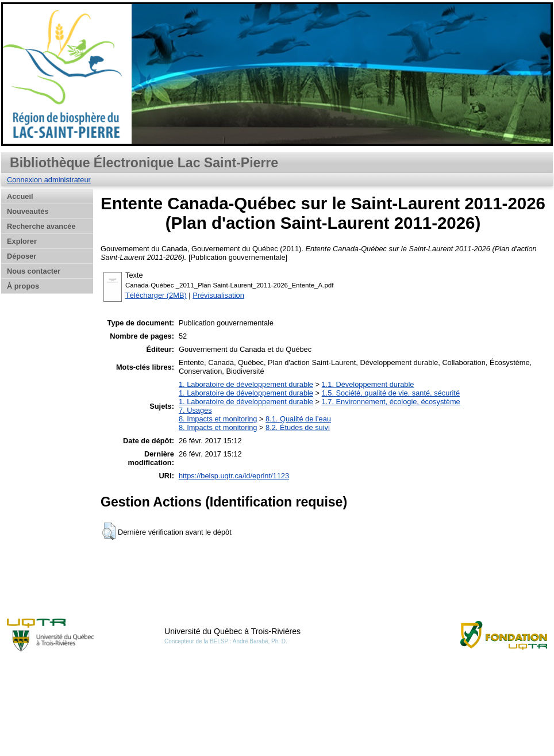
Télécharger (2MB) (156, 295)
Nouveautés (28, 211)
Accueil (20, 196)
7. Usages (195, 410)
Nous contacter (34, 271)
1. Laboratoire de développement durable (246, 384)
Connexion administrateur (49, 180)
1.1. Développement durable (368, 384)
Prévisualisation (218, 295)
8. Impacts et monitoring (218, 419)
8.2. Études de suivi (298, 427)
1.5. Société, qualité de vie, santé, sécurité (391, 393)
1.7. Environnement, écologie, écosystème (391, 402)
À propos (23, 286)
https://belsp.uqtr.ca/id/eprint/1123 (234, 476)
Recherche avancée (41, 226)
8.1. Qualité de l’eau (298, 419)
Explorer (22, 241)
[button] (109, 531)
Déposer (22, 256)
